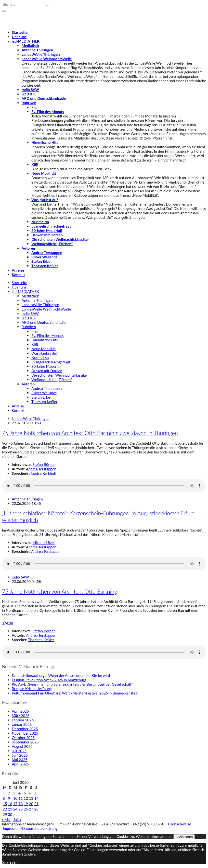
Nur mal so (40, 222)
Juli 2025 (19, 751)
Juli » (17, 820)
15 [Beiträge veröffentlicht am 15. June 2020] (5, 804)
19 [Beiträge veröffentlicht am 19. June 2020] (26, 804)
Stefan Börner (44, 464)
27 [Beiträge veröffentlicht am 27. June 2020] (31, 809)
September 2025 (25, 742)
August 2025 (22, 746)
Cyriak (7, 623)
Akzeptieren (184, 837)
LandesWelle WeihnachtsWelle (47, 59)
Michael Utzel (44, 543)
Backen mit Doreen (47, 235)
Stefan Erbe (41, 261)
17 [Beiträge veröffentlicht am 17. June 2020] (15, 804)
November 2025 (25, 733)
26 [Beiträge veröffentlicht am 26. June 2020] (26, 809)
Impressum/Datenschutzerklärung (30, 828)
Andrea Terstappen (47, 253)
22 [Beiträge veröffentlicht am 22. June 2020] (5, 809)
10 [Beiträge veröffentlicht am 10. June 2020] (15, 798)
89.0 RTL (29, 94)
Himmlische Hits (45, 142)
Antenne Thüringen (37, 50)
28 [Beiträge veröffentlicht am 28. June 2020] (36, 809)
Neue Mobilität (44, 173)
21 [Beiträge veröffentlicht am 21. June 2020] (36, 804)
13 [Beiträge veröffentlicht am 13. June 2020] (31, 798)
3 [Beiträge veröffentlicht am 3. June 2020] (14, 793)
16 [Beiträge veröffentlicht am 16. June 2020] (10, 804)
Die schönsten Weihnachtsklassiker (60, 239)
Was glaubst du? (45, 200)
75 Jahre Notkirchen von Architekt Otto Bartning (59, 592)
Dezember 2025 (25, 729)
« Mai (6, 820)
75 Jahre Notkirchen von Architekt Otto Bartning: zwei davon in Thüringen (90, 433)
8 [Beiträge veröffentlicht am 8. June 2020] (4, 798)
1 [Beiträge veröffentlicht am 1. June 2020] (4, 793)
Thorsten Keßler (45, 266)
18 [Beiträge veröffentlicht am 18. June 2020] (20, 804)
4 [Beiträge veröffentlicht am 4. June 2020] (19, 793)
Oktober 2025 (23, 738)
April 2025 (20, 764)
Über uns (19, 37)
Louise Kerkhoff (44, 473)
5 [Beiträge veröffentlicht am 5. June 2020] (25, 793)
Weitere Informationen (154, 836)
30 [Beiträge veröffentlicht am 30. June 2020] (10, 814)
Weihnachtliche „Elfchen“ (52, 244)
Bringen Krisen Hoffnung (32, 689)
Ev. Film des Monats (48, 112)
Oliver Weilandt (44, 257)
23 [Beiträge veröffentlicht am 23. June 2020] (10, 809)
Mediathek (30, 46)
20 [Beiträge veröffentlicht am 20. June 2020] (31, 804)
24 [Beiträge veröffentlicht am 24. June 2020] (15, 809)
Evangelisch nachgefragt (51, 226)
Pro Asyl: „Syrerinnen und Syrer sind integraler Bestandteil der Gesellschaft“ (72, 684)
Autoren (28, 248)
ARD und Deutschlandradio (44, 98)
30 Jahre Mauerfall (47, 231)
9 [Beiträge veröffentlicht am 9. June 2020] (9, 798)
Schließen (10, 862)
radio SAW (30, 90)
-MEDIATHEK (26, 41)
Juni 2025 (20, 755)
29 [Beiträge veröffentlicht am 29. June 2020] (5, 814)
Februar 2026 (23, 720)
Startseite (20, 32)
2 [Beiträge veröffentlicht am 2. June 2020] (9, 793)
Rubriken (29, 103)
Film (35, 107)
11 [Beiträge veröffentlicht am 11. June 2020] (20, 798)
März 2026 (21, 716)
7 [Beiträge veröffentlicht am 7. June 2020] (35, 793)
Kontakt (18, 275)
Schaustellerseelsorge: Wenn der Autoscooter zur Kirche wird (61, 675)
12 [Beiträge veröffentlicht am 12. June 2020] (26, 798)
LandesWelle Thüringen (41, 54)
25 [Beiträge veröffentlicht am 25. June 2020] (20, 809)
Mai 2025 (19, 760)
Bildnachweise (179, 824)
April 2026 (20, 711)
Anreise (18, 270)
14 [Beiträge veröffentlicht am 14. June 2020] (36, 798)
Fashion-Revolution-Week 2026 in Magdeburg (49, 680)
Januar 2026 (22, 724)
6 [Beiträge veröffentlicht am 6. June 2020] (30, 793)
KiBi (35, 164)
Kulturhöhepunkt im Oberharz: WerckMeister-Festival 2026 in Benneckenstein (75, 693)
